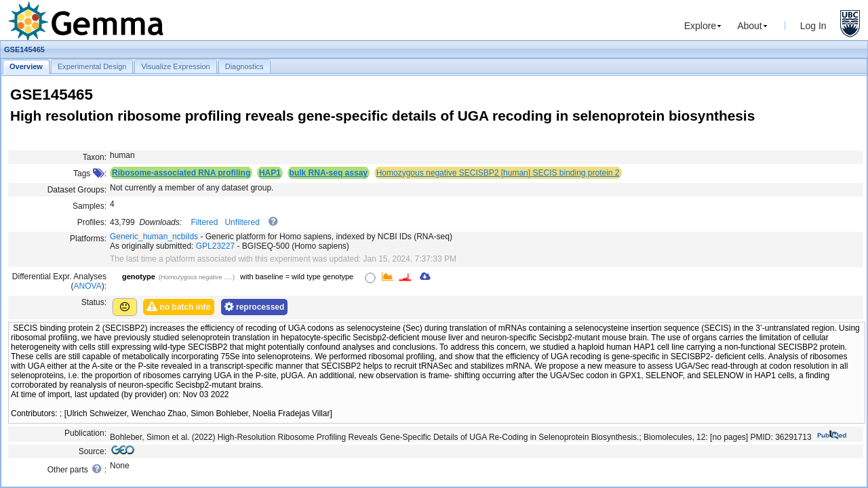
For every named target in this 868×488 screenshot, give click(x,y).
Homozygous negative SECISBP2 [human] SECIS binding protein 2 (498, 173)
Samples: (90, 206)
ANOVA (88, 286)
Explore (700, 26)
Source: (93, 451)
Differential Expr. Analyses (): (59, 281)
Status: (94, 302)
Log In (813, 26)
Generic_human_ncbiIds (154, 237)
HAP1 (270, 173)
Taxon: (95, 157)
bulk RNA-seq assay (329, 173)
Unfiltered (242, 222)
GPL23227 (215, 246)
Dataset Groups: (77, 190)
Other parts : (77, 469)
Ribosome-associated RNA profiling (181, 173)
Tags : (90, 174)
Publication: (85, 433)
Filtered (204, 222)
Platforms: (88, 239)
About (750, 26)
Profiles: (92, 222)
